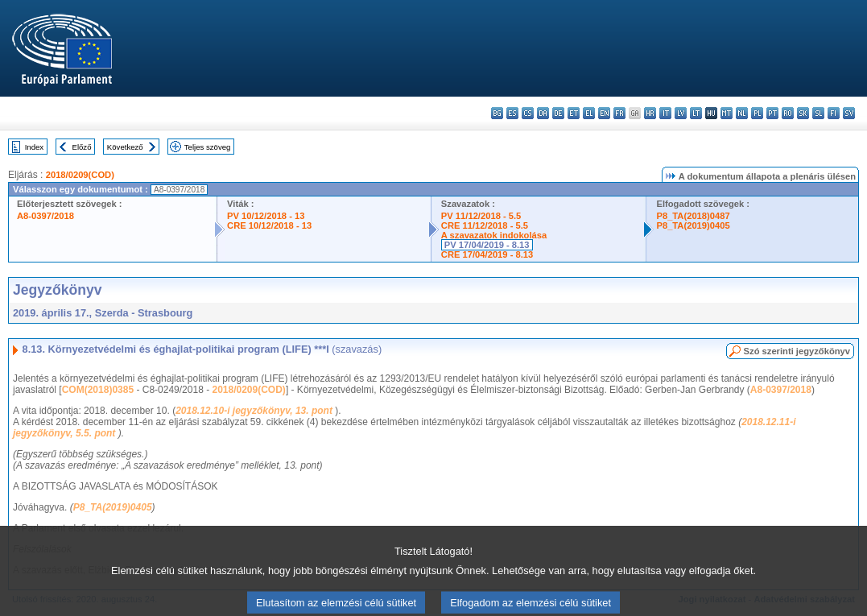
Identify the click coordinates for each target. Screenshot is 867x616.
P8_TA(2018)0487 (693, 216)
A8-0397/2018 (45, 216)
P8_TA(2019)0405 (693, 225)
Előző (82, 147)
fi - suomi (834, 113)
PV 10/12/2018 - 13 (266, 216)
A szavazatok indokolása (494, 235)
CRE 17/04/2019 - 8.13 (487, 254)
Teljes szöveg (208, 147)
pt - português (772, 113)
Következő (125, 147)
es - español (512, 113)
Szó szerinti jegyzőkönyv (797, 351)
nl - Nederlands (742, 113)
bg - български (497, 113)
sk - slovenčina (803, 113)
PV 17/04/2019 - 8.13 (487, 245)
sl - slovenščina (818, 113)
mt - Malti (727, 113)
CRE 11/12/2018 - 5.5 (485, 225)
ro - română (788, 113)
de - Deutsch (558, 113)
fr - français (619, 113)
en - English (604, 113)
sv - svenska (849, 113)
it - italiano (665, 113)
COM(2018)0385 (98, 390)
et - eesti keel (574, 113)
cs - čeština (528, 113)
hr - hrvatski (650, 113)
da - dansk (543, 113)
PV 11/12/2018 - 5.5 (481, 216)
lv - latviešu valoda (681, 113)
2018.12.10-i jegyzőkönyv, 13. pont (255, 411)
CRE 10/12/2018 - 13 (269, 225)
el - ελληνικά (589, 113)
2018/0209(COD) (80, 175)
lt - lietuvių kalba (696, 113)
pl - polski (757, 113)
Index (34, 147)
